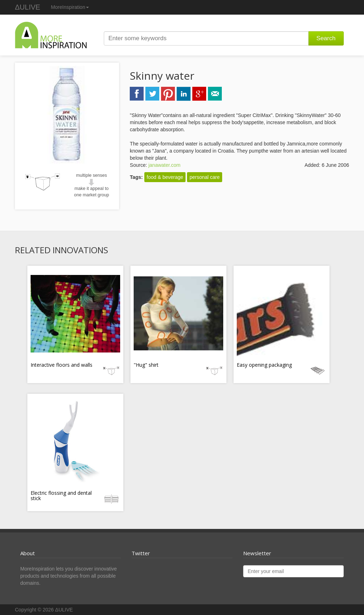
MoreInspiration (70, 7)
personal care (205, 177)
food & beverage (165, 177)
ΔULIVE (28, 7)
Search (326, 38)
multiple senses (92, 175)
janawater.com (164, 165)
